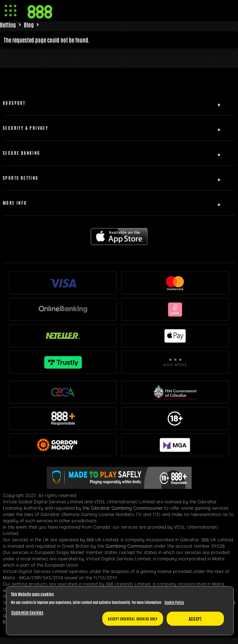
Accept (195, 619)
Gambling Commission (129, 546)
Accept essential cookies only (133, 619)
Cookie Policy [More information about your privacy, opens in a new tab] (174, 602)
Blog (29, 25)
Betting (8, 25)
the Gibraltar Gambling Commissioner (123, 508)
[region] (120, 611)
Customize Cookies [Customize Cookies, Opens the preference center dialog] (27, 612)
